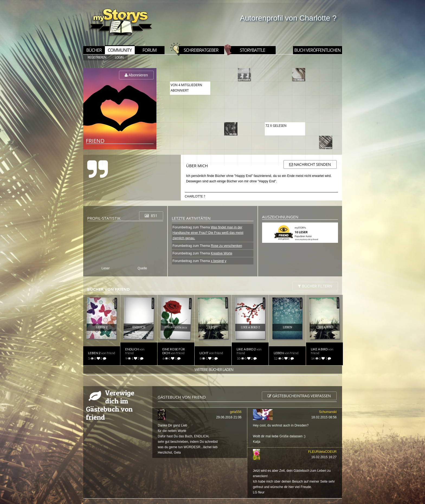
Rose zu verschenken (226, 246)
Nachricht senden (310, 164)
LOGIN (119, 57)
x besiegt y (219, 261)
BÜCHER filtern (315, 286)
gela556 (236, 412)
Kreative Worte (222, 253)
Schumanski (328, 412)
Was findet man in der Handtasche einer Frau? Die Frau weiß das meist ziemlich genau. (208, 233)
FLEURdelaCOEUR (322, 452)
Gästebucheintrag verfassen (299, 396)
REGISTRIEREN (97, 57)
